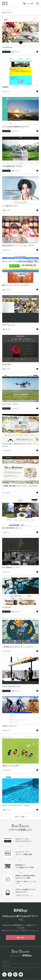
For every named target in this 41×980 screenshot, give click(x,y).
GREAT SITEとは (23, 895)
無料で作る (21, 937)
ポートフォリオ (7, 451)
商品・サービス (16, 52)
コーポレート (6, 91)
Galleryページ (21, 839)
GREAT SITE (6, 52)
